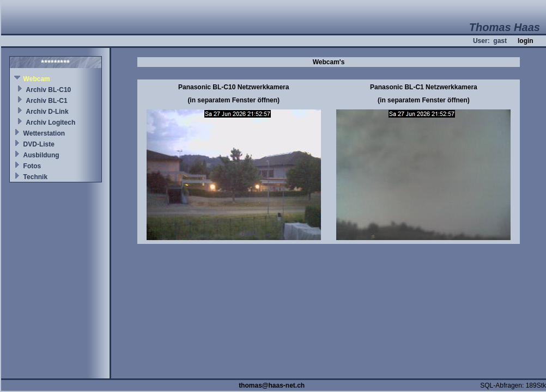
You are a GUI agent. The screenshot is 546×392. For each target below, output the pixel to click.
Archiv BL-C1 (47, 101)
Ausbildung (41, 155)
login (526, 41)
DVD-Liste (39, 144)
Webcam (37, 79)
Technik (35, 177)
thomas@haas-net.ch (272, 385)
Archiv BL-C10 (49, 90)
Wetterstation (44, 133)
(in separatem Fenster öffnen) (233, 100)
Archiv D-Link (47, 112)
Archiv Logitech (51, 122)
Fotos (32, 166)
